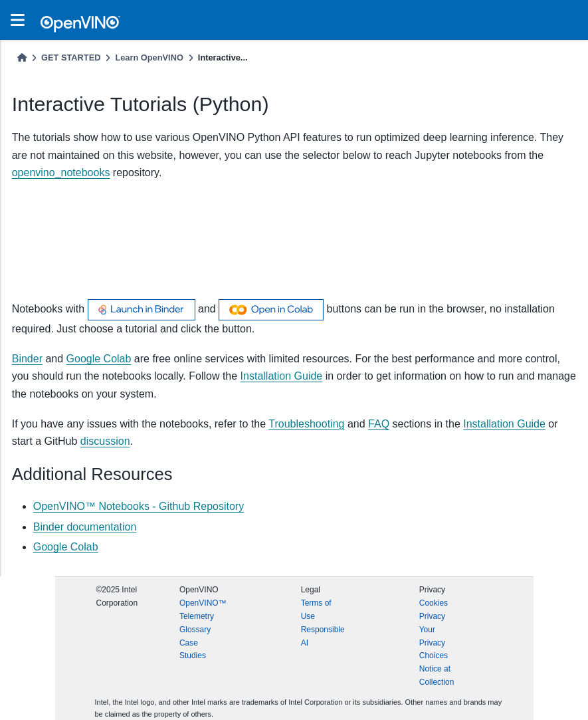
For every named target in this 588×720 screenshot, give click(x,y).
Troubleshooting (306, 424)
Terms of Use (316, 610)
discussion (105, 441)
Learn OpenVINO (149, 58)
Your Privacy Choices (434, 643)
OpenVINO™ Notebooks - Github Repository (139, 506)
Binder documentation (85, 527)
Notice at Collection (437, 675)
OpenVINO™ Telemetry (203, 610)
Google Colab (99, 359)
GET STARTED (71, 58)
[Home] (22, 58)
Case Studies (193, 650)
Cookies (434, 603)
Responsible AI (323, 636)
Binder (27, 359)
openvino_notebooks (61, 173)
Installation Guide (504, 424)
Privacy (432, 616)
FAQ (379, 424)
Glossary (195, 630)
